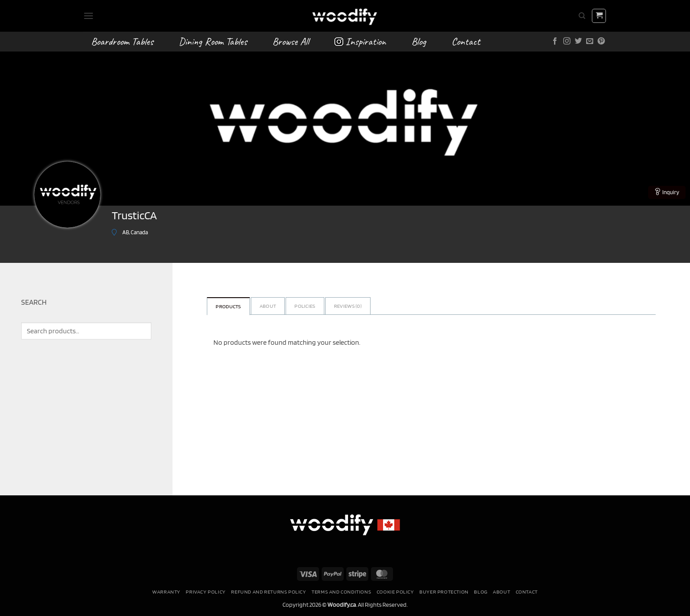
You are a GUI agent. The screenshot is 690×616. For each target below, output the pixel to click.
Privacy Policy (206, 592)
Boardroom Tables (122, 41)
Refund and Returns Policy (268, 592)
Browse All (291, 41)
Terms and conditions (341, 592)
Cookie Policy (395, 592)
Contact (466, 41)
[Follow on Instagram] (567, 41)
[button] (88, 16)
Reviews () (348, 306)
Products (228, 306)
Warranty (166, 592)
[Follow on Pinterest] (601, 41)
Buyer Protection (444, 592)
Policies (305, 306)
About (268, 306)
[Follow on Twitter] (578, 41)
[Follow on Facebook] (555, 41)
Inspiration (360, 41)
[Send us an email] (590, 41)
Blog (419, 41)
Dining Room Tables (213, 41)
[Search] (582, 16)
